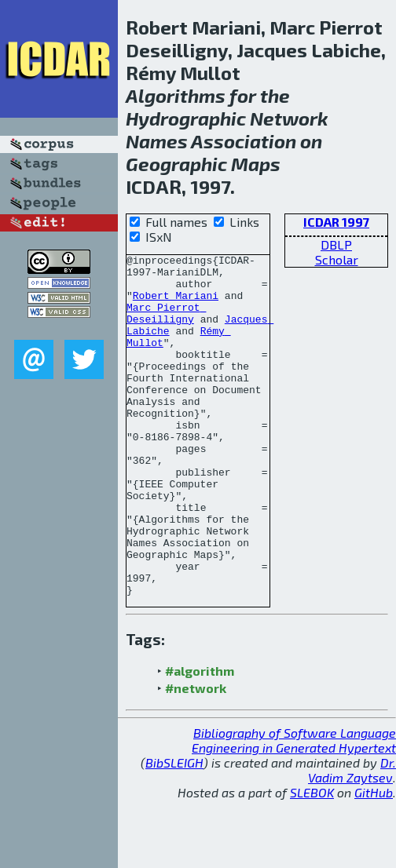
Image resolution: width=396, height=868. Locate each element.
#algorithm (200, 739)
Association (244, 141)
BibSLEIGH (174, 831)
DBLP (336, 244)
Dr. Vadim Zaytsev (352, 838)
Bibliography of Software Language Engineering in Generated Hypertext (294, 808)
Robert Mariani (176, 305)
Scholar (337, 259)
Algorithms (176, 95)
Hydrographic (186, 118)
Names (157, 141)
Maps (256, 164)
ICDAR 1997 (336, 222)
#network (196, 756)
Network (289, 118)
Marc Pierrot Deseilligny (166, 326)
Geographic (176, 164)
